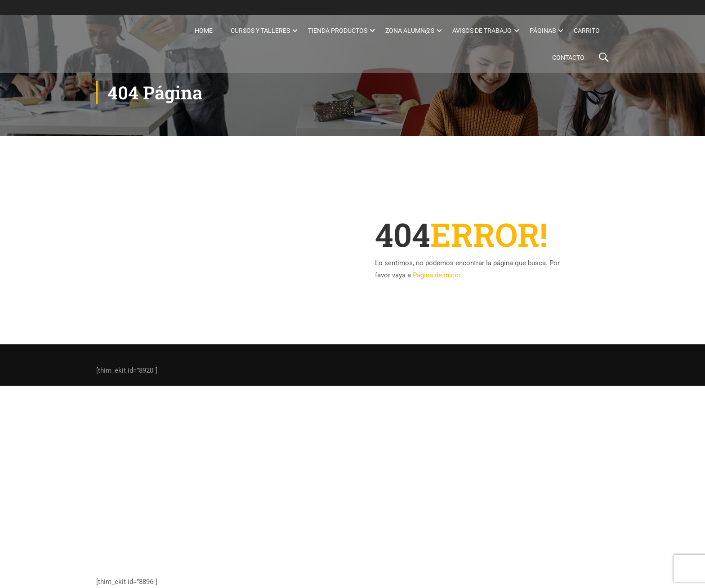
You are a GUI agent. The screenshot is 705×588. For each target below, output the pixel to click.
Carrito (587, 31)
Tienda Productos (338, 31)
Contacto (568, 58)
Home (204, 31)
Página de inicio (437, 275)
